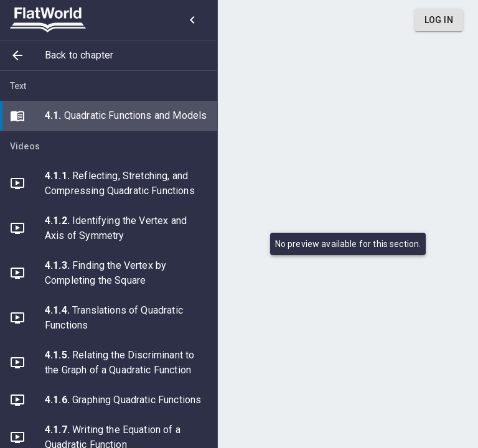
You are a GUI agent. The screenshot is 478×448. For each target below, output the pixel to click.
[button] (109, 55)
